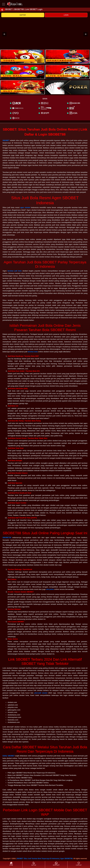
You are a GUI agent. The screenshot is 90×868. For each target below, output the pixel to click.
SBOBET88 (7, 538)
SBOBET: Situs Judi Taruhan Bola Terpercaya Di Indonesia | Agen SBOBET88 (45, 859)
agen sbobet (25, 207)
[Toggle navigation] (4, 4)
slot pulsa (50, 589)
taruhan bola (33, 352)
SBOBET (6, 140)
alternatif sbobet (41, 693)
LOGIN (66, 15)
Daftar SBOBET (9, 756)
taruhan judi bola (15, 271)
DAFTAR (23, 15)
